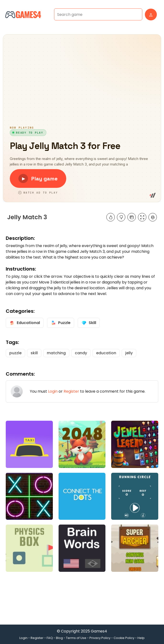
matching (56, 353)
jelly (129, 353)
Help (141, 638)
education (106, 353)
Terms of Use (76, 638)
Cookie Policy (124, 638)
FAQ (50, 638)
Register (71, 391)
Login (53, 391)
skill (34, 353)
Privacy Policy (100, 638)
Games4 (99, 631)
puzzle (15, 353)
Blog (59, 638)
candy (81, 353)
